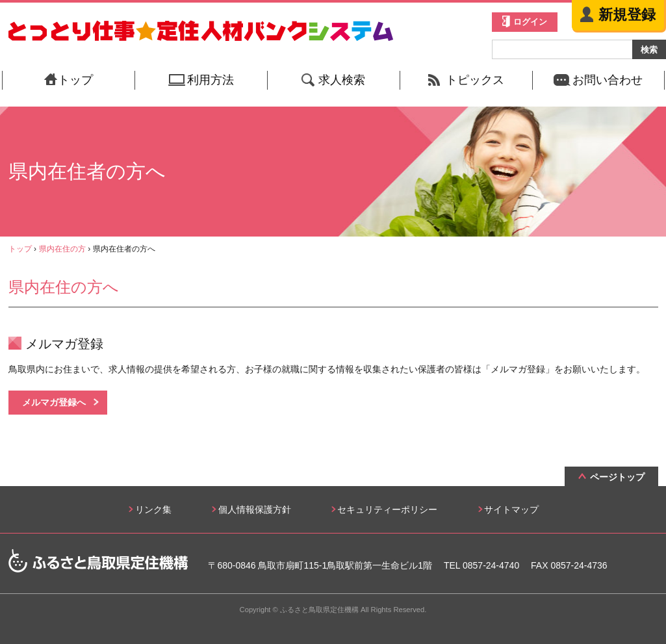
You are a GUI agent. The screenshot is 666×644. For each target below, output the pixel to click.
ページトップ (617, 477)
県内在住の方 (62, 249)
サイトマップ (511, 509)
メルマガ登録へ (54, 402)
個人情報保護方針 (255, 509)
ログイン (530, 22)
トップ (20, 249)
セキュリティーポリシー (387, 509)
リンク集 (153, 509)
